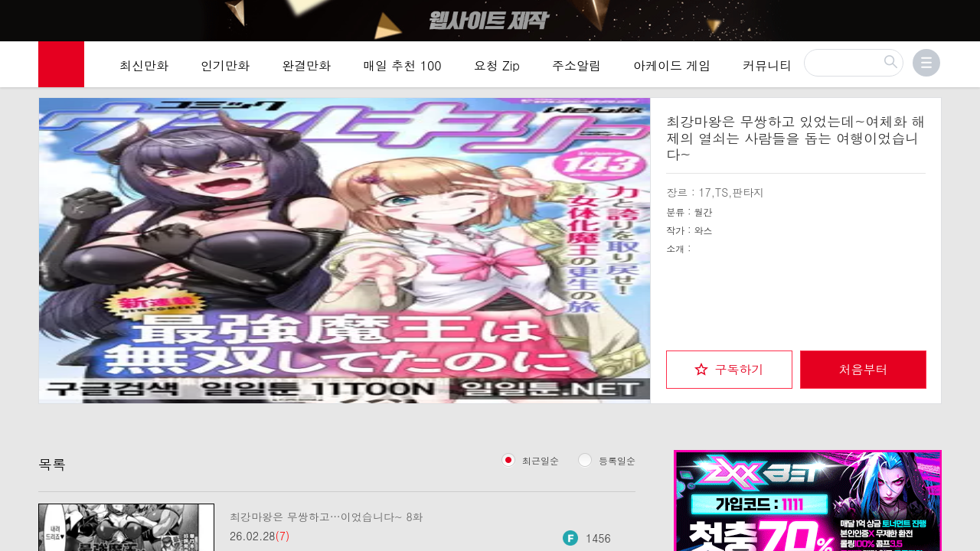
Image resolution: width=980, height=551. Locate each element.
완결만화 (306, 65)
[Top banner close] (962, 16)
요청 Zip (497, 65)
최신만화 (144, 65)
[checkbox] (729, 367)
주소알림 (577, 65)
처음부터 (864, 366)
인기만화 (225, 65)
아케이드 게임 (672, 65)
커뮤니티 (767, 65)
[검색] (854, 62)
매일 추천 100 (402, 65)
